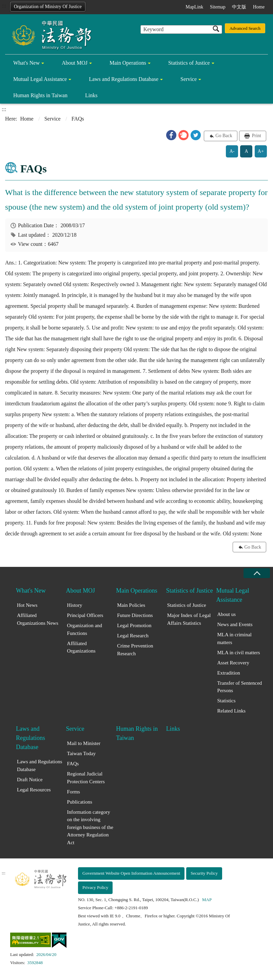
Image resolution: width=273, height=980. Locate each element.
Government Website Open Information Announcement (131, 873)
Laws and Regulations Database (124, 79)
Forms (74, 792)
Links (91, 95)
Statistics (226, 701)
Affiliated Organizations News (38, 619)
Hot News (27, 605)
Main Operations (128, 63)
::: (4, 6)
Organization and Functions (85, 629)
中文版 (239, 7)
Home (259, 7)
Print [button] (256, 136)
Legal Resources (34, 790)
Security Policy (204, 873)
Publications (80, 802)
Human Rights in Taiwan (40, 95)
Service (189, 79)
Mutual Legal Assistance (40, 79)
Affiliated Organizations (81, 647)
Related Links (231, 711)
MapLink (194, 7)
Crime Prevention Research (135, 650)
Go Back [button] (224, 136)
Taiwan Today (82, 753)
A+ (261, 151)
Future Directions (135, 615)
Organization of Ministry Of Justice (48, 7)
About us (226, 614)
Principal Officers (85, 615)
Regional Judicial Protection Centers (86, 778)
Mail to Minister (84, 743)
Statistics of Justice (189, 63)
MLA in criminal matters (234, 638)
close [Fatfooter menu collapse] (257, 573)
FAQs (73, 764)
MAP (207, 900)
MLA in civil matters (238, 653)
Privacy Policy (95, 887)
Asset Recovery (233, 663)
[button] (171, 135)
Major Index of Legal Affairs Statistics (189, 619)
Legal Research (133, 636)
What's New (26, 63)
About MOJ (75, 63)
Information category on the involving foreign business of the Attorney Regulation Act (90, 827)
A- (232, 151)
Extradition (229, 673)
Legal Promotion (134, 625)
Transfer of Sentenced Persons (239, 687)
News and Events (235, 624)
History (75, 605)
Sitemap (218, 7)
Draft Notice (30, 780)
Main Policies (131, 605)
